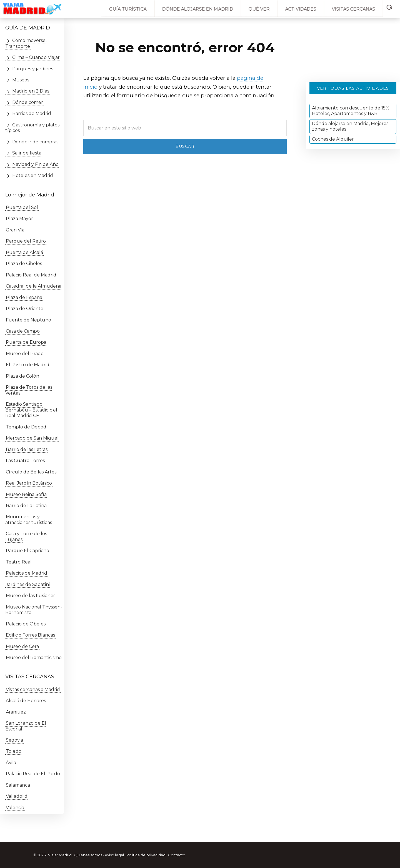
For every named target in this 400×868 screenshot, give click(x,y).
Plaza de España (23, 297)
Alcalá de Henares (25, 701)
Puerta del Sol (21, 207)
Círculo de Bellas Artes (31, 472)
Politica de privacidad (146, 855)
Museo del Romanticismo (33, 658)
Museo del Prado (24, 354)
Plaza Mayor (19, 219)
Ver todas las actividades (353, 88)
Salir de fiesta (26, 153)
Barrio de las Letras (26, 449)
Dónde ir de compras (35, 142)
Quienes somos (88, 855)
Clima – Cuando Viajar (35, 57)
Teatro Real (18, 562)
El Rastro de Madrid (27, 365)
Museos (20, 80)
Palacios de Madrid (26, 573)
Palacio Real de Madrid (31, 275)
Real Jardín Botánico (28, 483)
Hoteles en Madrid (32, 175)
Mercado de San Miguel (32, 438)
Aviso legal (114, 855)
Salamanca (17, 785)
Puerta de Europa (26, 342)
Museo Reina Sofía (26, 494)
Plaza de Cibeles (23, 264)
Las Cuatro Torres (25, 461)
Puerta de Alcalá (24, 252)
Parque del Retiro (25, 241)
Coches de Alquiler (333, 139)
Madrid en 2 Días (30, 91)
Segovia (14, 740)
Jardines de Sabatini (27, 584)
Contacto (177, 855)
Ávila (10, 763)
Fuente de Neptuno (28, 320)
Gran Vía (15, 230)
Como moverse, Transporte (26, 43)
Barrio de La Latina (26, 506)
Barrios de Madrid (31, 114)
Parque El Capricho (27, 551)
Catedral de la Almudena (33, 286)
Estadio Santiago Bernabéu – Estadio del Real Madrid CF (31, 410)
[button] (392, 6)
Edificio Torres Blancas (30, 635)
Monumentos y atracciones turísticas (28, 520)
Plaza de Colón (22, 376)
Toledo (13, 751)
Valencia (14, 808)
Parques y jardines (32, 69)
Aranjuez (15, 712)
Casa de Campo (22, 331)
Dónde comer (27, 102)
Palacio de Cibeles (25, 624)
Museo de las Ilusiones (30, 596)
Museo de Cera (22, 646)
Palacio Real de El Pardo (32, 774)
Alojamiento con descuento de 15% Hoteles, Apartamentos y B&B (351, 111)
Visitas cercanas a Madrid (32, 689)
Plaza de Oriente (24, 309)
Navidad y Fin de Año (35, 164)
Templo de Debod (26, 427)
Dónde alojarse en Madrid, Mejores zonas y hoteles (350, 126)
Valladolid (16, 796)
